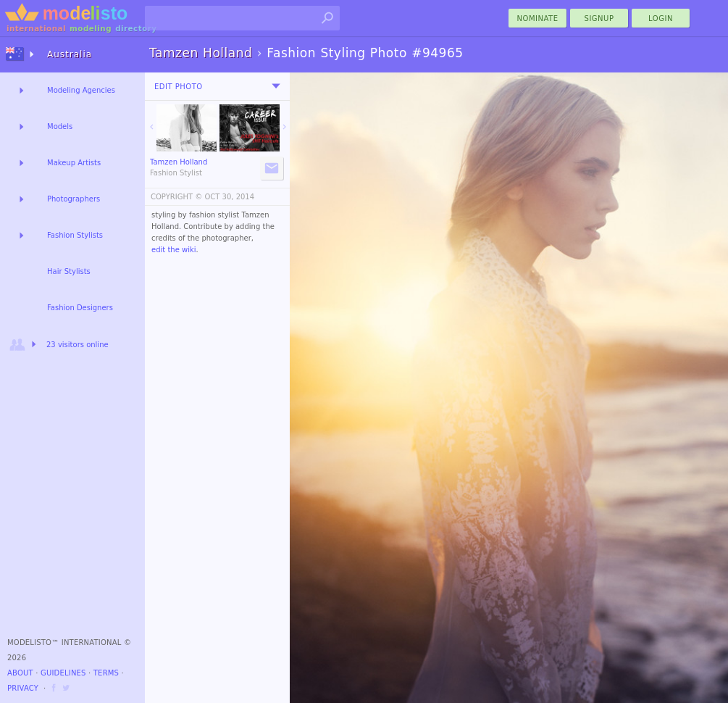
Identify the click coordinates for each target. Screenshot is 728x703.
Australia (70, 54)
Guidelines (63, 673)
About (20, 673)
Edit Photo (179, 87)
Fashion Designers (80, 308)
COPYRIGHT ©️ (176, 197)
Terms (106, 673)
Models (60, 126)
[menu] (276, 86)
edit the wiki (174, 250)
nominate (538, 18)
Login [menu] (661, 18)
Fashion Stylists (75, 235)
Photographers (74, 199)
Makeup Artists (74, 163)
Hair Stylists (69, 271)
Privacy (23, 688)
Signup (599, 18)
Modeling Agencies (81, 90)
